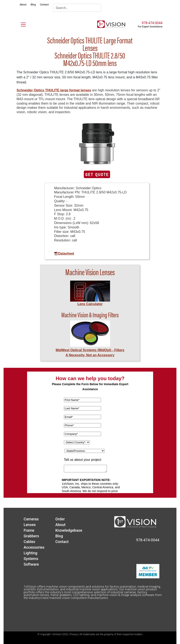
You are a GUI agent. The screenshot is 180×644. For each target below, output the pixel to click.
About (23, 5)
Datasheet (64, 253)
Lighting (31, 553)
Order (60, 519)
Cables (30, 542)
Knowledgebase (69, 530)
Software (31, 564)
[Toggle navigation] (21, 24)
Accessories (34, 547)
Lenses (30, 525)
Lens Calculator (90, 304)
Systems (31, 559)
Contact (44, 5)
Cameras (31, 519)
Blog (33, 5)
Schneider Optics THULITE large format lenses (54, 90)
